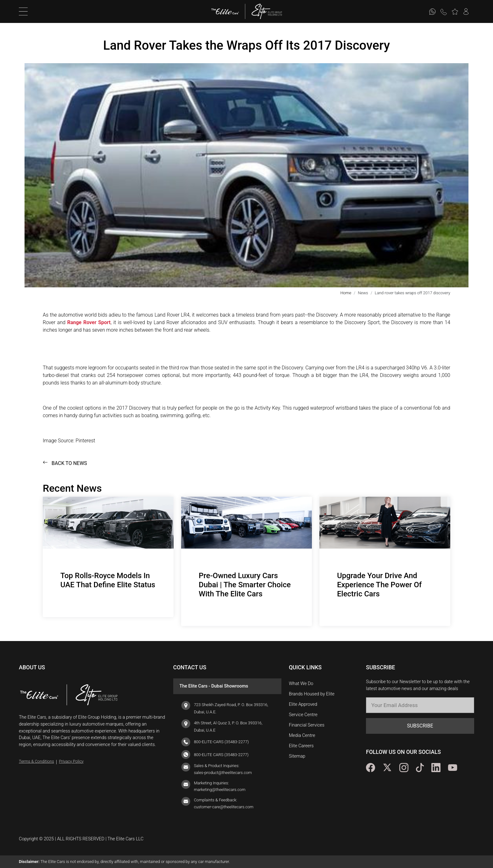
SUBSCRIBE (420, 726)
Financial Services (307, 725)
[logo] (228, 11)
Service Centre (303, 715)
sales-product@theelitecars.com (223, 773)
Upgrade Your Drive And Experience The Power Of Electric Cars (379, 585)
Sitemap (297, 756)
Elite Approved (303, 704)
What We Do (301, 684)
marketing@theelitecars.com (220, 790)
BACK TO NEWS (65, 463)
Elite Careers (301, 746)
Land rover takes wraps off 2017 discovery (413, 293)
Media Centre (302, 735)
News (363, 293)
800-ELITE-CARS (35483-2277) (221, 742)
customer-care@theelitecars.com (224, 807)
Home (346, 293)
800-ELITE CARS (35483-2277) (221, 755)
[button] (455, 11)
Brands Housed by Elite (312, 694)
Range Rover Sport (89, 322)
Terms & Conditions (36, 761)
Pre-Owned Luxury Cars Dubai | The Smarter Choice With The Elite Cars (245, 585)
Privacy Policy (71, 761)
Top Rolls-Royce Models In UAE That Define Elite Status (108, 580)
